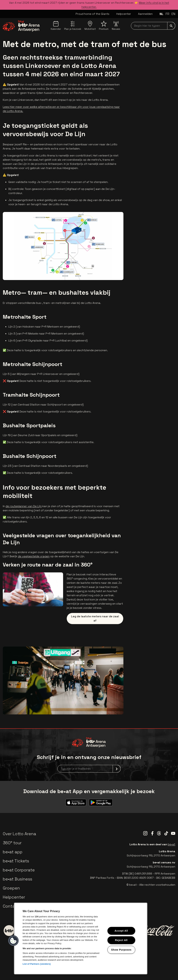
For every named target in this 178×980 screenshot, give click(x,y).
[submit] (171, 26)
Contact (11, 906)
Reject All (121, 940)
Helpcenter (124, 14)
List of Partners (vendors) (37, 964)
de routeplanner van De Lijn (24, 506)
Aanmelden (145, 14)
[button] (13, 941)
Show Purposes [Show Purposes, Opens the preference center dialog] (121, 950)
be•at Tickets (16, 861)
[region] (81, 938)
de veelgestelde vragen (34, 556)
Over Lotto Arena (19, 834)
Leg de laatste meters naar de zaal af (95, 618)
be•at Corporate (19, 870)
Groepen (11, 888)
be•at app (13, 852)
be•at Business (17, 879)
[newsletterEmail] (89, 769)
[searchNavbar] (153, 26)
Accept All (121, 931)
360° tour (12, 843)
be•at (171, 844)
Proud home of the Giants (92, 14)
